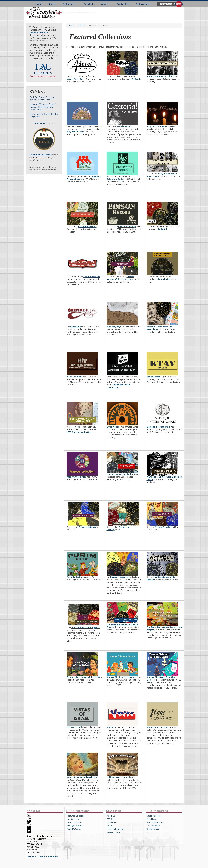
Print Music (151, 819)
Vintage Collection (75, 826)
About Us (111, 816)
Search (52, 4)
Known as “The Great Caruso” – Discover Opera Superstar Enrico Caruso (44, 107)
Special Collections (155, 822)
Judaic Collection (74, 822)
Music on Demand (115, 829)
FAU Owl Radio (153, 826)
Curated (89, 4)
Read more (40, 123)
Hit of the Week (74, 377)
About (106, 4)
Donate (110, 826)
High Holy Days (114, 327)
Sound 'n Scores (74, 829)
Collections (70, 4)
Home (39, 4)
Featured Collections (76, 816)
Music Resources (154, 816)
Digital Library (153, 829)
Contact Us (123, 4)
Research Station (167, 4)
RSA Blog (111, 819)
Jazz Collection (74, 819)
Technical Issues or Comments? (42, 856)
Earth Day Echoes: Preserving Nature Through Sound (43, 98)
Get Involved (144, 4)
